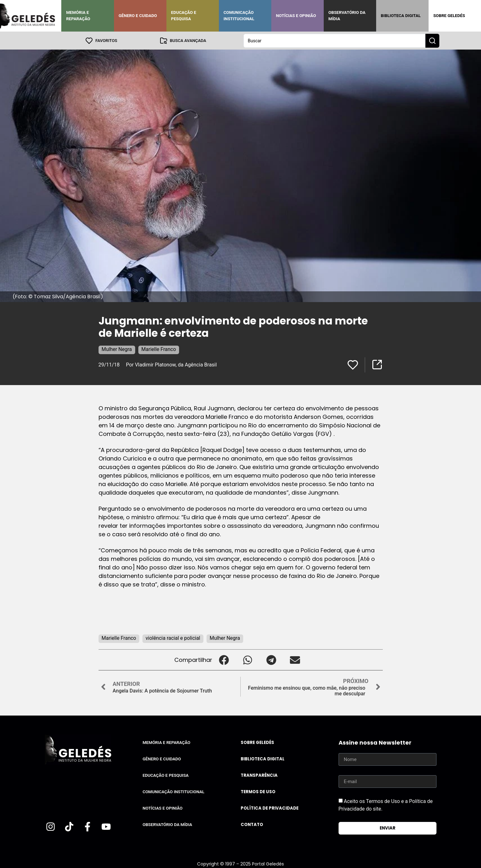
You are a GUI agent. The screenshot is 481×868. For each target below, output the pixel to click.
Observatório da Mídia (347, 16)
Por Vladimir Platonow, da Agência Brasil (171, 364)
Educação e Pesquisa (184, 16)
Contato (252, 824)
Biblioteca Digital (401, 16)
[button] (224, 660)
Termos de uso (258, 791)
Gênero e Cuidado (138, 16)
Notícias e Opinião (296, 16)
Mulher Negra (117, 349)
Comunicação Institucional (239, 16)
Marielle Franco (159, 349)
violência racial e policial (173, 638)
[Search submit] (432, 40)
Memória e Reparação (78, 16)
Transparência (259, 775)
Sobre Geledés (449, 16)
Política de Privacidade (270, 808)
